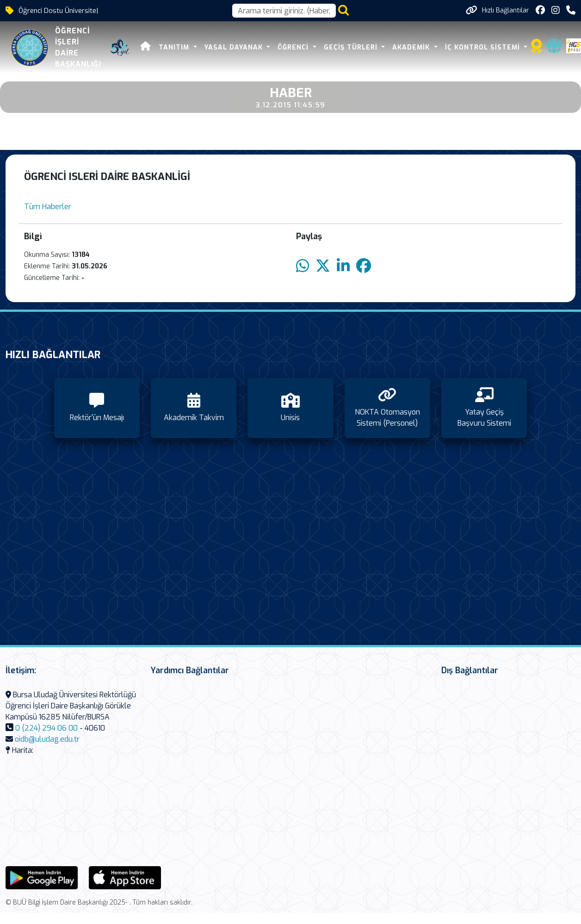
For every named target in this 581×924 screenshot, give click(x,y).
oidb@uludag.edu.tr (47, 739)
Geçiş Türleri (352, 47)
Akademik (412, 47)
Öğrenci (294, 47)
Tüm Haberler (48, 207)
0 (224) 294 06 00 (46, 728)
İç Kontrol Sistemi (484, 47)
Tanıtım (175, 47)
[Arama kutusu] (284, 11)
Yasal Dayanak (235, 47)
